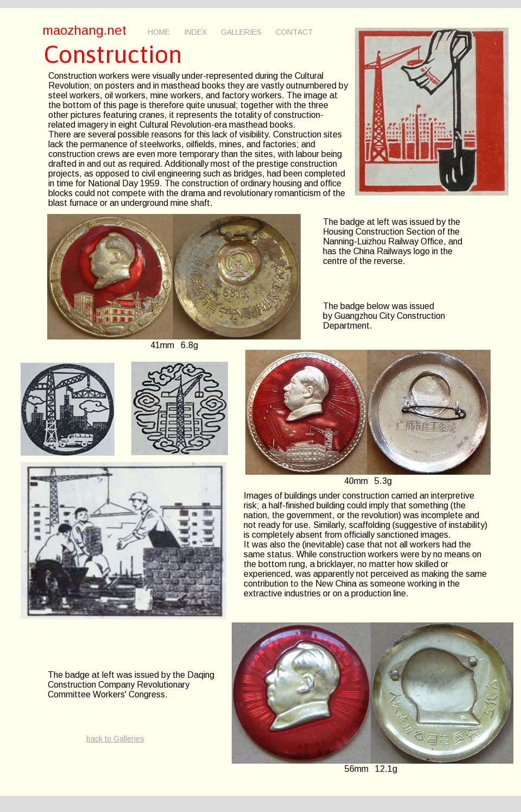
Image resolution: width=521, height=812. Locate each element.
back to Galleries (115, 739)
